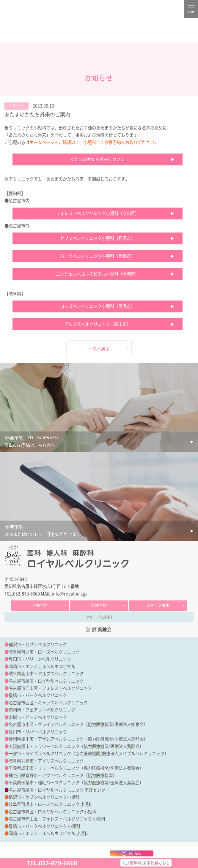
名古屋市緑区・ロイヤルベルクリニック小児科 (52, 812)
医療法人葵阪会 (125, 746)
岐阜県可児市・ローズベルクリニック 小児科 (51, 804)
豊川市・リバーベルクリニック (38, 732)
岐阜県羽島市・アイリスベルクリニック (46, 761)
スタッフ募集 (158, 605)
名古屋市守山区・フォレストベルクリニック (50, 688)
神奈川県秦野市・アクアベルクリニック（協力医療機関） (63, 775)
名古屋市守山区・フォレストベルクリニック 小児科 (57, 819)
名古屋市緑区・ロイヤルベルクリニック (46, 681)
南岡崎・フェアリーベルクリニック (42, 710)
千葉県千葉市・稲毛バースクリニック (44, 783)
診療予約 (99, 605)
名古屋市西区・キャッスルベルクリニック (48, 703)
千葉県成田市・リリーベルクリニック (44, 768)
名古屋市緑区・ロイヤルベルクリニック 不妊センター (59, 790)
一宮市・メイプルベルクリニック (40, 754)
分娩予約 (40, 605)
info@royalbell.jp (69, 594)
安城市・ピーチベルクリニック (38, 717)
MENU (191, 9)
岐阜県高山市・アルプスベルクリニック (46, 674)
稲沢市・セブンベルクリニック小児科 (44, 797)
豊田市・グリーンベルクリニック (40, 659)
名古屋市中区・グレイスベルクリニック (46, 724)
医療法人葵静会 (129, 739)
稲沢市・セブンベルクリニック (38, 645)
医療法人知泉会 (129, 724)
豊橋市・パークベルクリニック (38, 695)
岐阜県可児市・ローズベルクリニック (44, 652)
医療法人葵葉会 (125, 768)
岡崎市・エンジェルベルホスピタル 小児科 (49, 833)
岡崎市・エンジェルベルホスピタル (42, 667)
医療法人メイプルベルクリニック (133, 754)
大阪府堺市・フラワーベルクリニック (44, 746)
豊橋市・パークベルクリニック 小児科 (44, 826)
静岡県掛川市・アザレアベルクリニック (46, 739)
